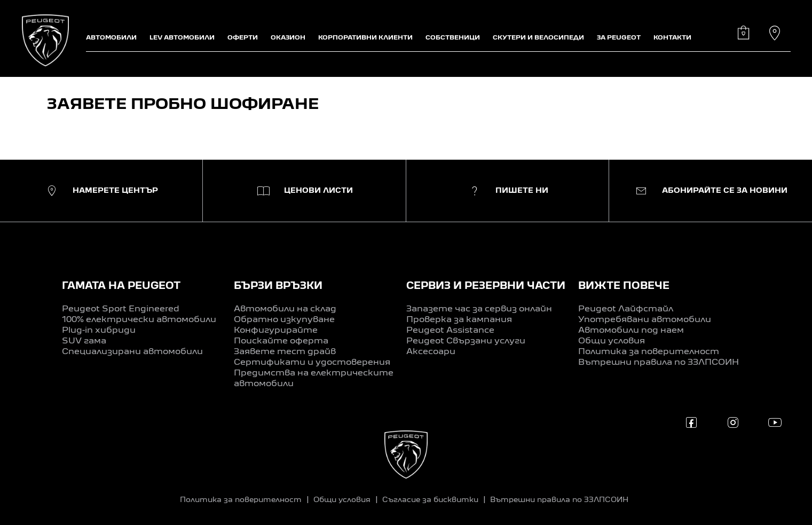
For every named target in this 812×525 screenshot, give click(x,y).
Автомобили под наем (631, 331)
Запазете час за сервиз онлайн (479, 309)
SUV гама (84, 341)
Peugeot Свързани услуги (466, 341)
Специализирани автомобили (132, 352)
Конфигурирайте (276, 331)
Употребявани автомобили (645, 320)
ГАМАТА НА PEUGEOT (121, 286)
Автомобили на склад (285, 309)
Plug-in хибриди (99, 331)
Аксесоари (431, 352)
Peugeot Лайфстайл (626, 309)
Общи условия (612, 341)
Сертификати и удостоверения (312, 363)
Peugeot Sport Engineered (121, 309)
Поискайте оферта (281, 341)
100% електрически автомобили (139, 320)
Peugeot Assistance (450, 331)
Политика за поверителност (649, 352)
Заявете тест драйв (285, 352)
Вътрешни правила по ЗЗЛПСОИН (659, 363)
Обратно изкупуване (284, 320)
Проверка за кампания (459, 320)
